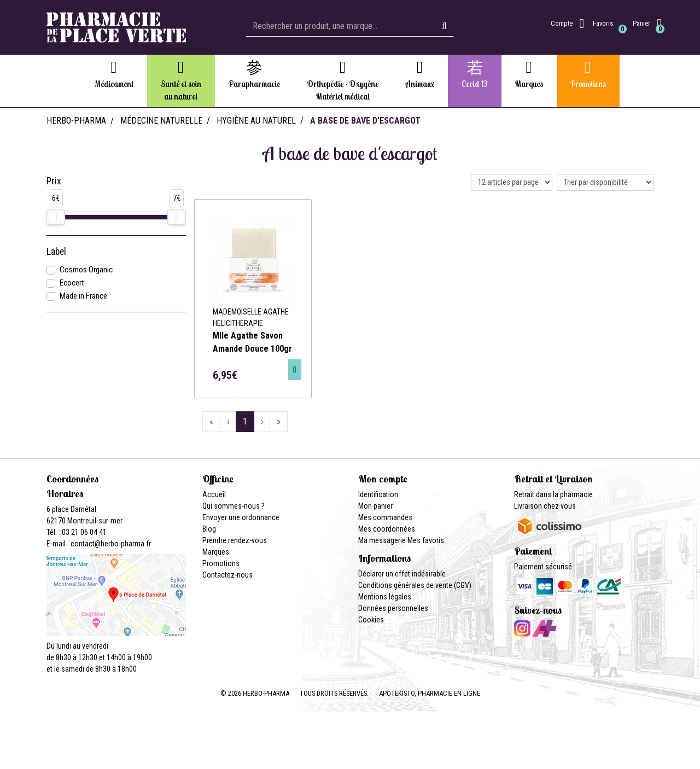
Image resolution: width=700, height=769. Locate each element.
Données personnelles (393, 608)
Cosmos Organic (86, 270)
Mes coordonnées (387, 529)
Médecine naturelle (161, 121)
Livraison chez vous (545, 506)
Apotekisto (430, 693)
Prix (54, 181)
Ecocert (72, 283)
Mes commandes (385, 517)
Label (56, 252)
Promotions (221, 563)
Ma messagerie (382, 540)
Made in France (83, 296)
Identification (378, 494)
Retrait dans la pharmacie (553, 494)
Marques (216, 552)
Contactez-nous (227, 575)
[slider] (56, 217)
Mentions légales (385, 597)
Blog (209, 529)
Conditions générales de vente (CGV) (415, 585)
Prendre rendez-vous (235, 540)
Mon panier (375, 506)
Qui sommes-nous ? (234, 506)
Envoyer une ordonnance (241, 517)
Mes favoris (426, 540)
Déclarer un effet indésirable (402, 574)
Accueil (214, 494)
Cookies (371, 620)
